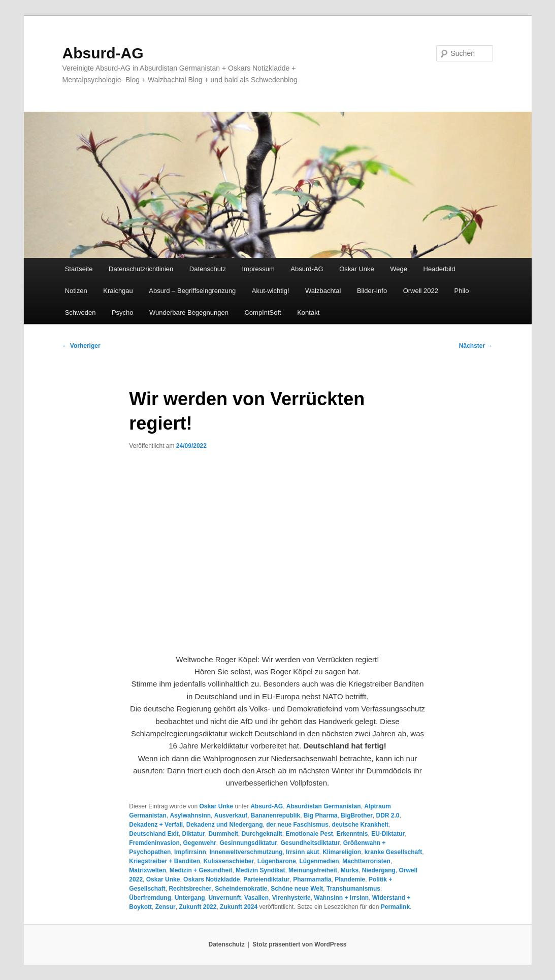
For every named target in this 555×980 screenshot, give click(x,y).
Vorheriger (81, 346)
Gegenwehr (199, 843)
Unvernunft (224, 898)
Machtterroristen (366, 861)
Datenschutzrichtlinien (141, 269)
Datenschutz (208, 269)
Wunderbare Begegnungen (189, 313)
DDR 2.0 (388, 815)
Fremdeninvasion (154, 843)
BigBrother (357, 815)
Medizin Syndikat (260, 870)
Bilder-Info (372, 291)
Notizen (76, 291)
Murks (350, 870)
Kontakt (308, 313)
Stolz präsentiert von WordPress (299, 944)
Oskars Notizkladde (211, 879)
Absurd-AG (103, 53)
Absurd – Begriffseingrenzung (192, 291)
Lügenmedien (319, 861)
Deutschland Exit (154, 834)
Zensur (166, 907)
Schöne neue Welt (297, 889)
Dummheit (223, 834)
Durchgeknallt (262, 834)
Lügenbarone (277, 861)
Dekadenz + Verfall (156, 825)
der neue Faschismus (297, 825)
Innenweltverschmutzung (246, 852)
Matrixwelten (148, 870)
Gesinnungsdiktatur (248, 843)
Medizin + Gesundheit (201, 870)
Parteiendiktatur (266, 879)
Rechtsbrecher (190, 889)
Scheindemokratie (241, 889)
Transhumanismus (353, 889)
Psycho (123, 313)
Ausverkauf (231, 815)
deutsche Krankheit (360, 825)
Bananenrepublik (275, 815)
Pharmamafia (312, 879)
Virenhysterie (291, 898)
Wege (399, 269)
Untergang (190, 898)
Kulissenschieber (229, 861)
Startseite (79, 269)
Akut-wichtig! (271, 291)
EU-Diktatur (388, 834)
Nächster (476, 346)
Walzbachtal (323, 291)
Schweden (80, 313)
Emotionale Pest (309, 834)
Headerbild (439, 269)
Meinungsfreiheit (313, 870)
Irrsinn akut (302, 852)
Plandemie (350, 879)
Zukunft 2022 (198, 907)
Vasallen (256, 898)
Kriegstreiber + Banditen (165, 861)
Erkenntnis (352, 834)
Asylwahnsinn (190, 815)
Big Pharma (321, 815)
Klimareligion (342, 852)
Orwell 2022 (421, 291)
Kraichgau (118, 291)
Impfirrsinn (190, 852)
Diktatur (193, 834)
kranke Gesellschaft (393, 852)
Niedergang (379, 870)
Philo (462, 291)
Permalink (395, 907)
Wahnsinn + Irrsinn (341, 898)
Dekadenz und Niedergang (225, 825)
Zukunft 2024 (239, 907)
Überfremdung (150, 898)
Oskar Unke (357, 269)
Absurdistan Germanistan (324, 806)
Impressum (258, 269)
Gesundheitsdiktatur (310, 843)
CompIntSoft (263, 313)
